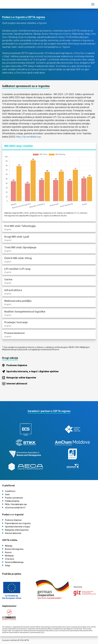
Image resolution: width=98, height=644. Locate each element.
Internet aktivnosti (17, 384)
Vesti (7, 494)
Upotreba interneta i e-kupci (17, 527)
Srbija (8, 566)
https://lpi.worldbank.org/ (29, 137)
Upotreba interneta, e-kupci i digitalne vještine (32, 371)
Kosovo (8, 552)
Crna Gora (9, 559)
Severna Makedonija (14, 562)
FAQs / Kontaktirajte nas (16, 504)
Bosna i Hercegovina (14, 549)
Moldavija (9, 556)
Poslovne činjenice (17, 365)
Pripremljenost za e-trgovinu (18, 523)
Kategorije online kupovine (21, 378)
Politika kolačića (12, 501)
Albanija (9, 546)
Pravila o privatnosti (14, 498)
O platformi (10, 491)
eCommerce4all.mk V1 (15, 508)
